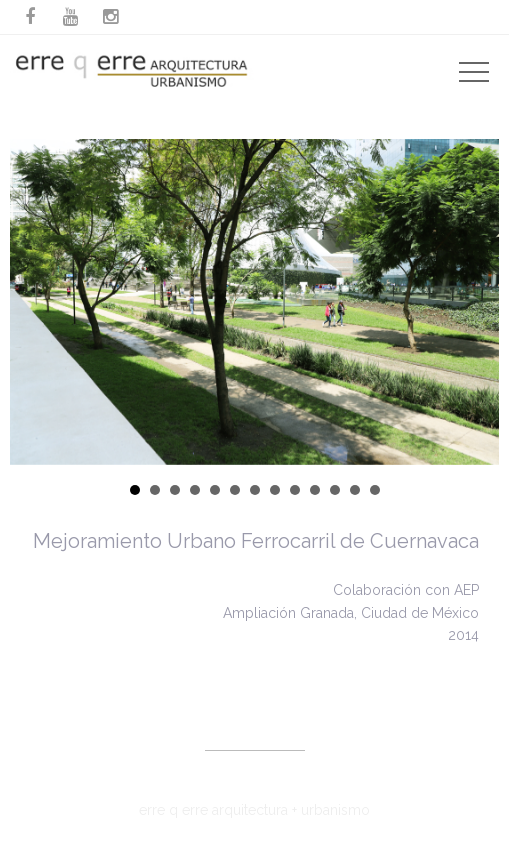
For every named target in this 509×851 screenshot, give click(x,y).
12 (355, 490)
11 (335, 490)
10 (315, 490)
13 (375, 490)
